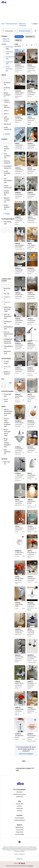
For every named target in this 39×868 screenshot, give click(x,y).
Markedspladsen (12, 24)
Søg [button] (10, 383)
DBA (3, 24)
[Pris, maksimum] (5, 383)
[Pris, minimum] (2, 383)
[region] (20, 56)
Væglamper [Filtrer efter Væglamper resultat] (9, 63)
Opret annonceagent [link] (26, 754)
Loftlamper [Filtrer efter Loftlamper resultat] (9, 53)
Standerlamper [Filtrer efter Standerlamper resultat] (9, 58)
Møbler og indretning (23, 25)
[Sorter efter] (36, 45)
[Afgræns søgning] (6, 79)
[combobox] (9, 31)
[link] (6, 40)
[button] (35, 31)
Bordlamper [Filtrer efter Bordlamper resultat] (9, 48)
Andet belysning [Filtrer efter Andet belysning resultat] (9, 69)
